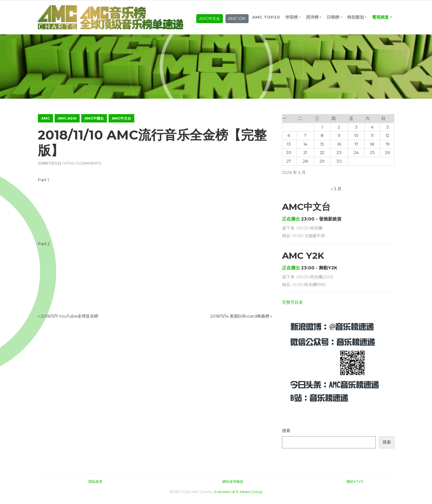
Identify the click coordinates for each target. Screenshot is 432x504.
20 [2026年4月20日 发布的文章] (289, 157)
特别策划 (356, 11)
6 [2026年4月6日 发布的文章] (289, 140)
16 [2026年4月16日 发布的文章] (339, 148)
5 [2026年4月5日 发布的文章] (388, 131)
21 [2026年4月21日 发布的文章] (305, 157)
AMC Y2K (238, 21)
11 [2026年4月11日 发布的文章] (372, 140)
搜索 (286, 435)
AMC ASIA (67, 122)
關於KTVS (355, 485)
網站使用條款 (233, 485)
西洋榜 (313, 11)
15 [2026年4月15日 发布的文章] (322, 148)
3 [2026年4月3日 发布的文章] (356, 131)
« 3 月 (336, 193)
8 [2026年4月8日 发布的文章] (322, 140)
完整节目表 (292, 306)
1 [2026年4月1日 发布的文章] (322, 131)
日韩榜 (333, 11)
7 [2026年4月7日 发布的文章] (305, 140)
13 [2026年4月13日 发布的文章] (289, 148)
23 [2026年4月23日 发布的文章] (339, 157)
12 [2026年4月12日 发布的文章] (388, 140)
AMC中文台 (210, 21)
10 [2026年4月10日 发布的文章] (356, 140)
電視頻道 (261, 27)
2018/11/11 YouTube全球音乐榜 (70, 320)
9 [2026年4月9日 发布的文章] (339, 140)
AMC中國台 (94, 122)
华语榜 (292, 11)
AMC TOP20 (267, 11)
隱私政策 (95, 485)
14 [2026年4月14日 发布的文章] (305, 148)
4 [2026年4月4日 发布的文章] (372, 131)
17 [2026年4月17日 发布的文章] (356, 148)
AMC (45, 122)
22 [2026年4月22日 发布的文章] (322, 157)
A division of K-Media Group (238, 496)
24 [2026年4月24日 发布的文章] (356, 157)
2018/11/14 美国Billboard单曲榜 (240, 320)
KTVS (69, 167)
